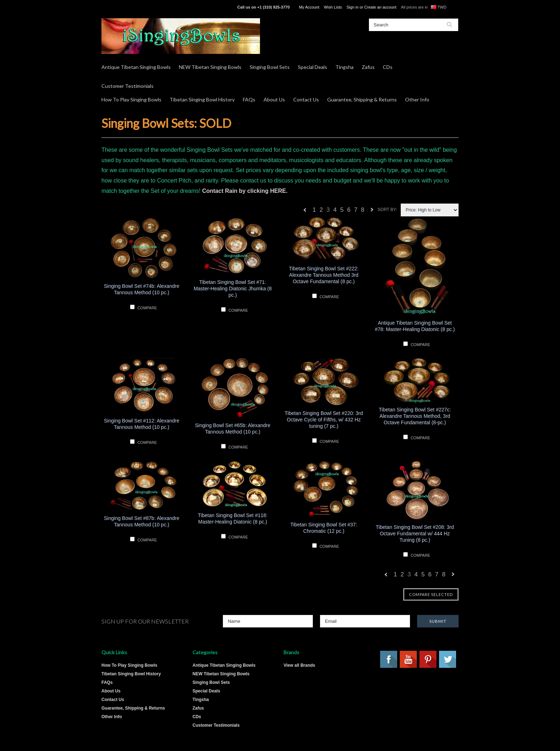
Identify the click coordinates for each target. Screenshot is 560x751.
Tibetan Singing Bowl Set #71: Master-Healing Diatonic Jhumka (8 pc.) (233, 289)
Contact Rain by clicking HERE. (245, 191)
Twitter (448, 660)
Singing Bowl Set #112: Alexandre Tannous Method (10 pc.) (142, 424)
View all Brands (299, 665)
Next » (372, 212)
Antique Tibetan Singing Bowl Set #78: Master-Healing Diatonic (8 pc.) (415, 326)
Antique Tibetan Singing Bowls (136, 67)
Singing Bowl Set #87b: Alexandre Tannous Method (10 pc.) (142, 521)
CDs (388, 67)
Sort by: (387, 210)
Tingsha (344, 67)
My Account (309, 7)
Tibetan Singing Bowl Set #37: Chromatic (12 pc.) (324, 528)
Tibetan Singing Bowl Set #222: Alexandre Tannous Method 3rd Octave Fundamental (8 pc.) (324, 275)
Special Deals (312, 67)
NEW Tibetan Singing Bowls (210, 67)
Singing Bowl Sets (270, 67)
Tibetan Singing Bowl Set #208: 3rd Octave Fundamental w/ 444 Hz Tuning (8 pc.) (415, 534)
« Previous (305, 212)
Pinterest (428, 660)
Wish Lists (333, 7)
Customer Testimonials (127, 86)
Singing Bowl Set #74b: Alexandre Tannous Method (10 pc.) (142, 289)
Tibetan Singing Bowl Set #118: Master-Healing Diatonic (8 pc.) (233, 519)
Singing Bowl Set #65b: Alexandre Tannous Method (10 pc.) (233, 429)
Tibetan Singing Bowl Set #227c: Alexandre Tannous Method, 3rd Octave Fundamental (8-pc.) (415, 416)
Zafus (368, 67)
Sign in (352, 7)
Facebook (389, 660)
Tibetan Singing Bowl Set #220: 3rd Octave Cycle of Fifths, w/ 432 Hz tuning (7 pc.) (324, 420)
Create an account (380, 7)
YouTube (409, 660)
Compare (147, 308)
